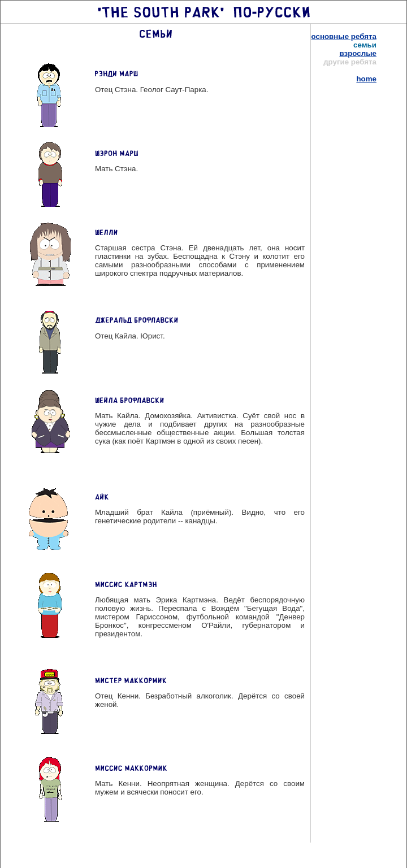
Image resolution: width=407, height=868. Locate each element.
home (366, 79)
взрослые (358, 53)
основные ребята (344, 36)
